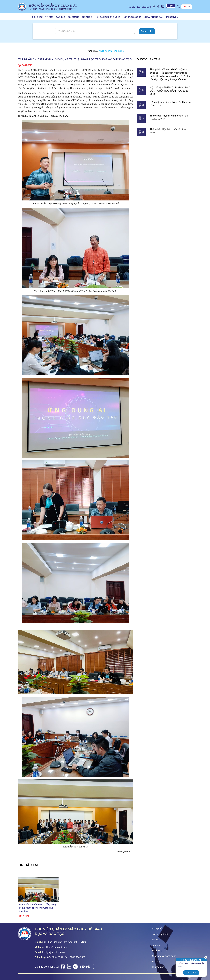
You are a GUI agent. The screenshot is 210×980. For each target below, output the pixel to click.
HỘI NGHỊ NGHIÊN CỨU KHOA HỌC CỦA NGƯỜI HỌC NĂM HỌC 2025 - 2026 (170, 91)
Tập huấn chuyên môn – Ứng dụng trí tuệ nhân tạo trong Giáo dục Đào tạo (38, 908)
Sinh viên (156, 961)
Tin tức (49, 17)
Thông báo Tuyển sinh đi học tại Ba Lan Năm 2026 (169, 117)
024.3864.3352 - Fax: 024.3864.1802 (66, 957)
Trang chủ (92, 51)
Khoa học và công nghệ (164, 956)
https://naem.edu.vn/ (56, 947)
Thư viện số (158, 967)
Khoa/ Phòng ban (153, 17)
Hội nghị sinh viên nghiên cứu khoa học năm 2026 (171, 104)
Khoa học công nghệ (108, 17)
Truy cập (191, 973)
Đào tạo (60, 17)
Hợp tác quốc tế (132, 17)
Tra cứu (132, 7)
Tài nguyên (172, 17)
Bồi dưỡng (74, 17)
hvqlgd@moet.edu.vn (53, 952)
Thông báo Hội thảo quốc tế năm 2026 (168, 131)
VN (184, 7)
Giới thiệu (37, 17)
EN (189, 7)
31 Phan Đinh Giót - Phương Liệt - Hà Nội (65, 942)
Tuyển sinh (88, 17)
